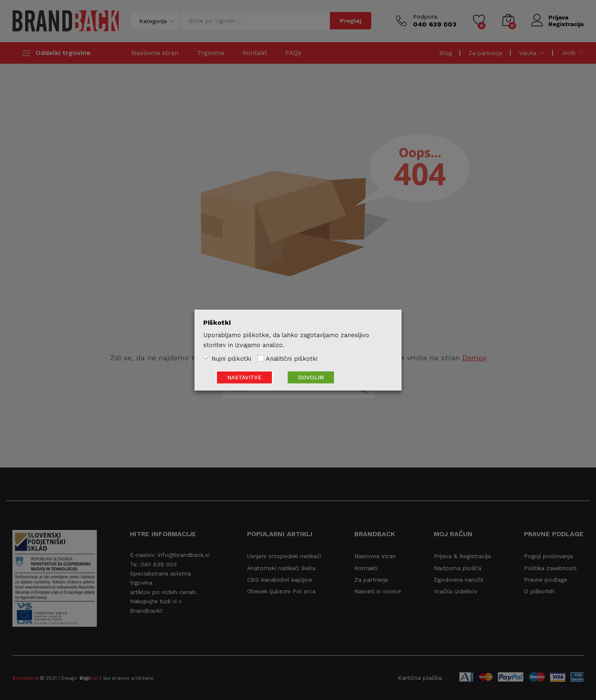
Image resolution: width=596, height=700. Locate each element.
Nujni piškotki (231, 359)
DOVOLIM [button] (311, 377)
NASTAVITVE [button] (244, 377)
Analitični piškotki (292, 359)
